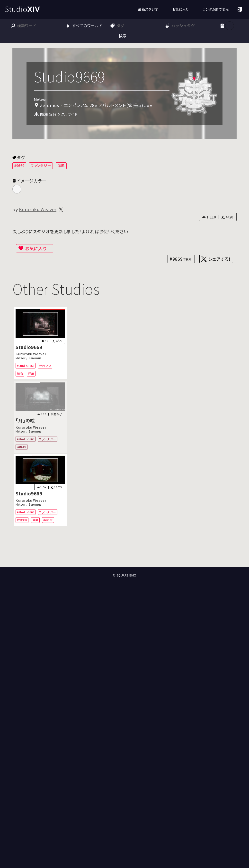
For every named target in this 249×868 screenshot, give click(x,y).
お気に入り (181, 9)
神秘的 (22, 447)
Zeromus (35, 358)
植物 (20, 373)
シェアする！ (220, 259)
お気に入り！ (38, 248)
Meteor (20, 358)
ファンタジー (41, 165)
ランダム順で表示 (216, 9)
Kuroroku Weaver (38, 209)
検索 (123, 36)
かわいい (45, 366)
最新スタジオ (148, 9)
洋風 (61, 165)
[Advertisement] (124, 549)
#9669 (19, 165)
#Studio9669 (26, 366)
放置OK (22, 520)
